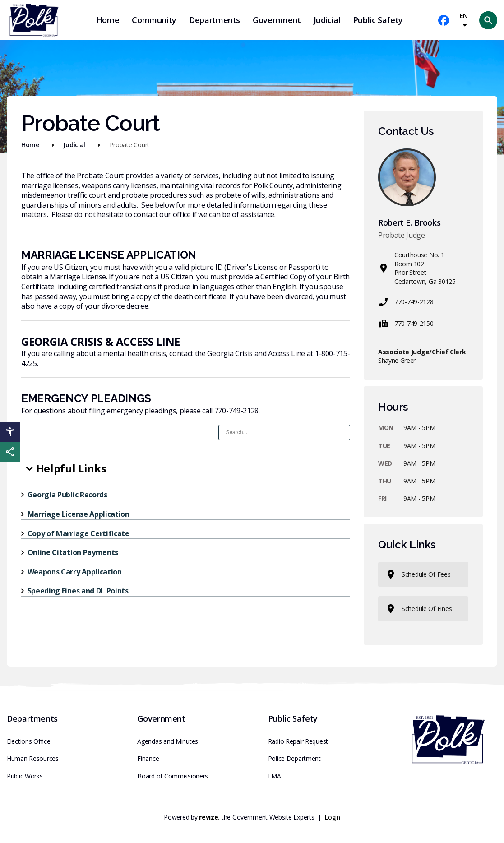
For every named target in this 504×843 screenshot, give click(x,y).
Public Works (25, 776)
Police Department (294, 758)
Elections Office (29, 741)
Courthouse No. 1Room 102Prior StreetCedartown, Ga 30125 (417, 268)
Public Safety (378, 20)
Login (332, 817)
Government (277, 20)
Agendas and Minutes (168, 741)
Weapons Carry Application (75, 572)
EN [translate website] (464, 20)
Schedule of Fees (418, 574)
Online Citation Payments (73, 552)
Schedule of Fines (418, 609)
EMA (275, 776)
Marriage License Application (79, 514)
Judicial (327, 20)
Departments (215, 20)
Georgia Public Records (67, 495)
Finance (148, 758)
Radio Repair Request (298, 741)
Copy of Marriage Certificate (79, 533)
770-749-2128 (406, 302)
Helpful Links (71, 468)
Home (108, 20)
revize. (209, 817)
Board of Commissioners (173, 776)
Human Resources (33, 758)
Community (154, 20)
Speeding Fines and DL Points (78, 591)
